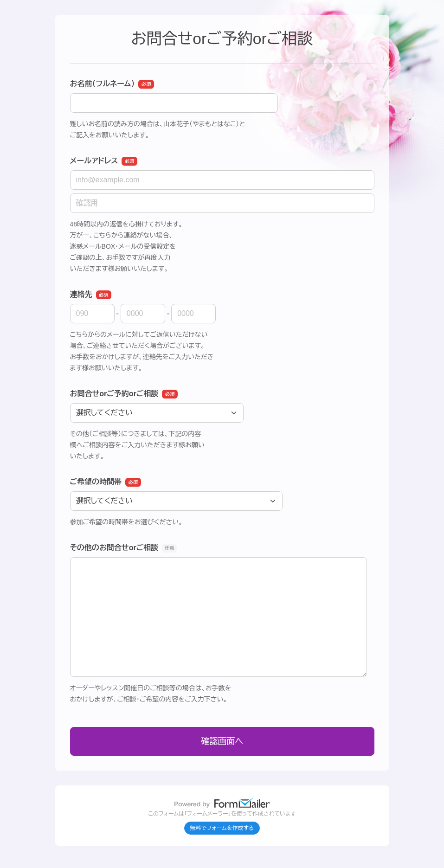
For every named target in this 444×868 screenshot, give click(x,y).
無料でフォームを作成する (222, 828)
